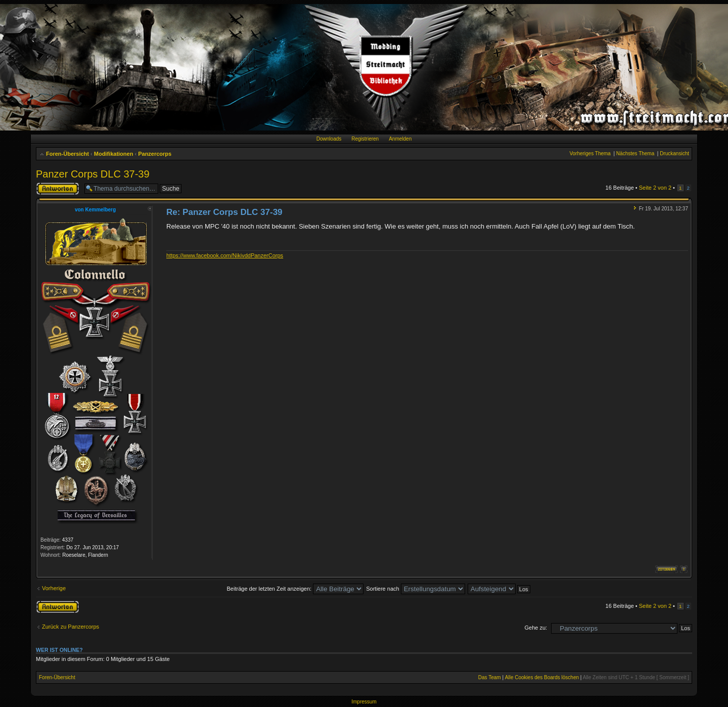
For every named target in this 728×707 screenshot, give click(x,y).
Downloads (329, 139)
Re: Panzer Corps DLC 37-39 (224, 212)
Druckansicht (674, 153)
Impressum (364, 702)
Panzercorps (155, 154)
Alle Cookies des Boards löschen (542, 677)
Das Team (490, 677)
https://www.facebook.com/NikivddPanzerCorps (225, 255)
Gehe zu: (536, 628)
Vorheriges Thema (590, 153)
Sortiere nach (415, 589)
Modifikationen (114, 154)
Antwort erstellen (58, 189)
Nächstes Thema (635, 153)
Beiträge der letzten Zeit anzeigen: (295, 589)
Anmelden (400, 139)
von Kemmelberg (95, 210)
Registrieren (365, 139)
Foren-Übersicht (67, 154)
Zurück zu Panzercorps (71, 627)
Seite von (655, 188)
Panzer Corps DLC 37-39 (93, 174)
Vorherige (54, 588)
